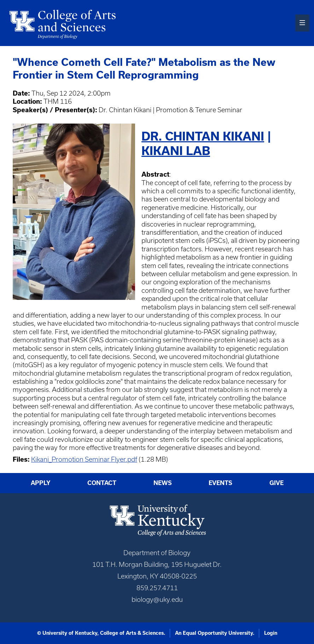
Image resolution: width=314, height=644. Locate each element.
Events (220, 483)
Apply (41, 483)
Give (277, 483)
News (163, 483)
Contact (102, 483)
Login (271, 633)
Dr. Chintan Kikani (203, 136)
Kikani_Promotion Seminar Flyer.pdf (84, 459)
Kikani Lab (176, 150)
